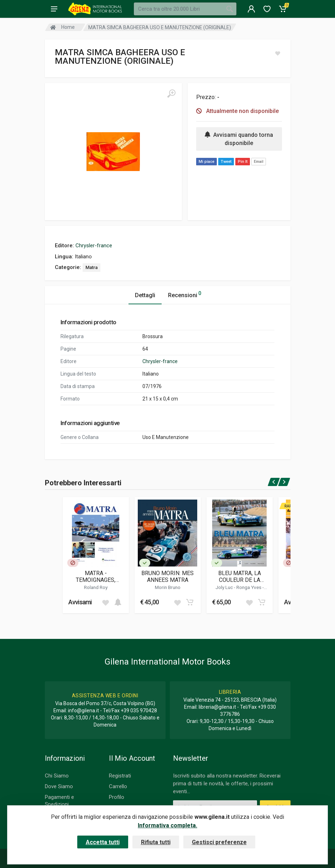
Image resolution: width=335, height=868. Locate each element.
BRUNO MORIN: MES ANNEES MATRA (167, 577)
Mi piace (206, 162)
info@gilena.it (83, 711)
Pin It (243, 162)
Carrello (118, 786)
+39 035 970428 (139, 711)
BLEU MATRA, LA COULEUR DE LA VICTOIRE (240, 577)
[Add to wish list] (105, 602)
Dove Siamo (59, 786)
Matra (91, 267)
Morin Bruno (168, 587)
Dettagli (145, 295)
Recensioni (185, 294)
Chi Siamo (57, 776)
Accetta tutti (103, 842)
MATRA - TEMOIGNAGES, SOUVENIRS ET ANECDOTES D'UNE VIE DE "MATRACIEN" (96, 577)
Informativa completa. (167, 825)
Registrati (120, 776)
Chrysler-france (94, 246)
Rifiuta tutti (156, 842)
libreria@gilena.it (217, 707)
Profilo (117, 797)
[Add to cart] (118, 602)
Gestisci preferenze (219, 842)
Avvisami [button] (80, 602)
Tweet (226, 162)
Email (259, 162)
